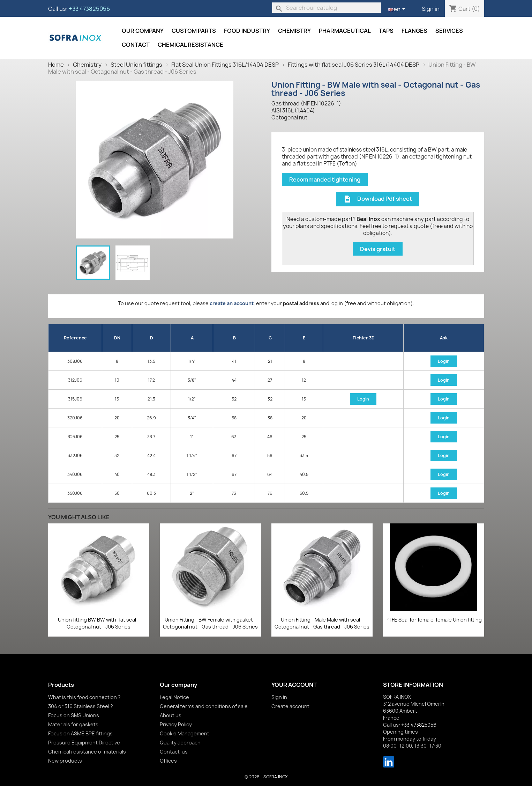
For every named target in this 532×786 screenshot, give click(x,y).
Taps (386, 31)
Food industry (247, 31)
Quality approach (180, 743)
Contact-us (174, 752)
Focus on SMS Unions (74, 715)
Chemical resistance (190, 45)
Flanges (414, 31)
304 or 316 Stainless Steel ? (81, 706)
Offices (168, 761)
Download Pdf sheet (378, 199)
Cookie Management (185, 733)
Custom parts (194, 31)
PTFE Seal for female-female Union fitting (434, 620)
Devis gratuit (378, 249)
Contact (136, 45)
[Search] (327, 8)
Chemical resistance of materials (87, 752)
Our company (143, 31)
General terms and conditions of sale (204, 706)
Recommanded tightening (325, 179)
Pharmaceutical (345, 31)
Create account (290, 706)
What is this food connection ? (84, 697)
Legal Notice (174, 697)
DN (117, 338)
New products (65, 761)
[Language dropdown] (398, 9)
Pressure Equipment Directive (84, 743)
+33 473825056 (89, 9)
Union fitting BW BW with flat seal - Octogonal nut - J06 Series (99, 623)
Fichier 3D (364, 338)
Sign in (431, 9)
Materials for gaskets (73, 724)
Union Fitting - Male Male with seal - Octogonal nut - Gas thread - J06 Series (322, 623)
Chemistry (294, 31)
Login (444, 361)
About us (171, 715)
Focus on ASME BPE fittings (80, 733)
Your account (294, 685)
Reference (75, 338)
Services (449, 31)
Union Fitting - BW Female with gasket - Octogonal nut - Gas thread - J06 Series (210, 623)
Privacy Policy (176, 724)
